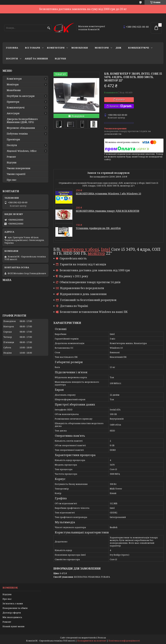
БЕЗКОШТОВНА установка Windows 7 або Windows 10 (108, 193)
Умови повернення (19, 168)
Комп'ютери (56, 48)
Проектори (13, 139)
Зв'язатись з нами (13, 603)
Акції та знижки (36, 59)
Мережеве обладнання (21, 128)
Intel (106, 249)
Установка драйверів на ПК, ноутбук (98, 228)
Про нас (12, 180)
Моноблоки (80, 48)
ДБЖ (118, 48)
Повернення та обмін (15, 608)
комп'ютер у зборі (80, 249)
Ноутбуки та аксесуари (21, 96)
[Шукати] (49, 28)
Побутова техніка (17, 134)
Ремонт (11, 157)
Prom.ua (102, 638)
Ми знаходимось (12, 617)
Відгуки (60, 59)
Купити (121, 100)
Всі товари (33, 48)
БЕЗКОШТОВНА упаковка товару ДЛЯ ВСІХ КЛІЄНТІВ (108, 211)
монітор (96, 253)
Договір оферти (12, 613)
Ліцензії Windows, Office (22, 151)
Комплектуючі (139, 48)
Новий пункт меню (14, 626)
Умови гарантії (16, 174)
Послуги (12, 59)
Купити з (121, 106)
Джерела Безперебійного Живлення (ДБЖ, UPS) (22, 121)
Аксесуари (13, 113)
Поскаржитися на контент (92, 641)
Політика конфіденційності (124, 641)
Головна (12, 48)
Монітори (102, 48)
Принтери (13, 102)
